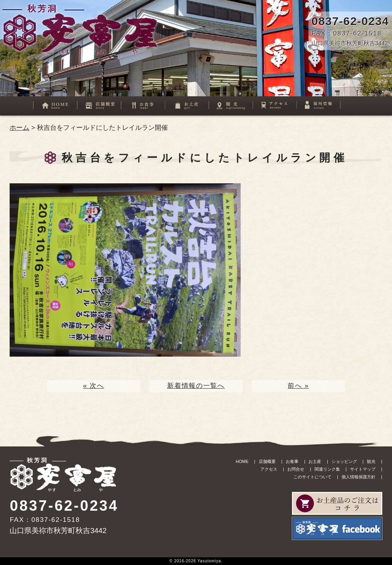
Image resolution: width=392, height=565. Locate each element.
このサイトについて (312, 477)
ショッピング (344, 461)
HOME (242, 461)
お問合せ (296, 469)
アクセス (269, 469)
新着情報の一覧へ (196, 386)
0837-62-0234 (350, 21)
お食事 (292, 461)
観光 (371, 461)
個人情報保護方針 (358, 477)
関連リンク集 (327, 469)
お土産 (315, 461)
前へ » (298, 386)
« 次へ (94, 386)
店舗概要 (267, 461)
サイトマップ (363, 469)
